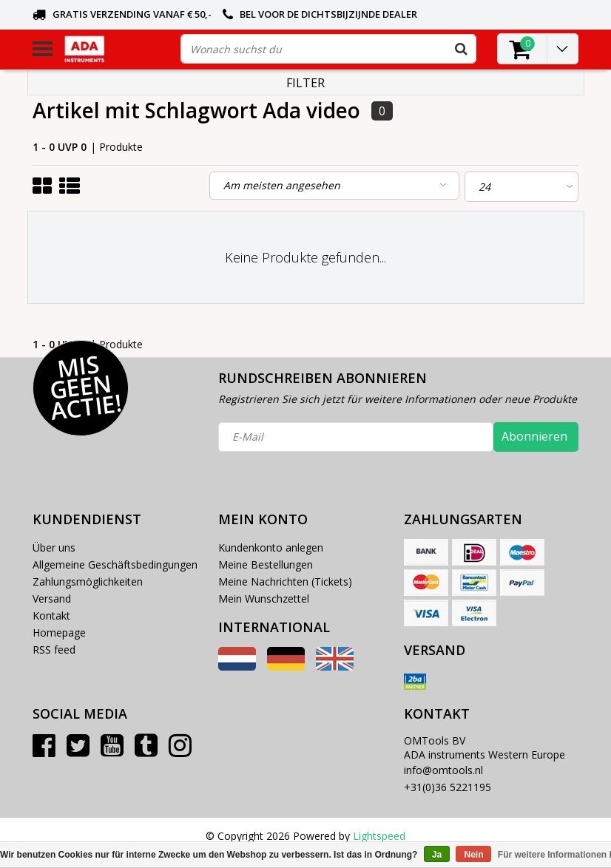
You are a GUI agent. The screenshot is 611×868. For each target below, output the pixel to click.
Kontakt (51, 616)
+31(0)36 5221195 (448, 787)
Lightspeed (379, 836)
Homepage (59, 633)
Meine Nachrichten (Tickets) (285, 582)
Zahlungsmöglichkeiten (88, 582)
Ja (437, 855)
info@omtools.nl (443, 770)
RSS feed (54, 650)
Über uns (54, 547)
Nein (473, 855)
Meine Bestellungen (266, 564)
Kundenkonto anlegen (271, 547)
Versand (52, 599)
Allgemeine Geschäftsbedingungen (115, 564)
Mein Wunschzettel (264, 599)
